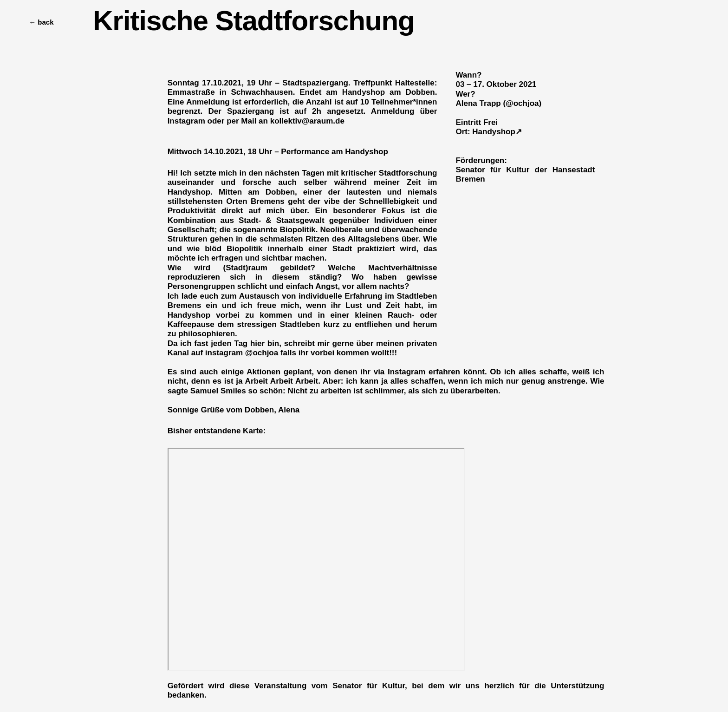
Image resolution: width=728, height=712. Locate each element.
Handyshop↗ (497, 132)
